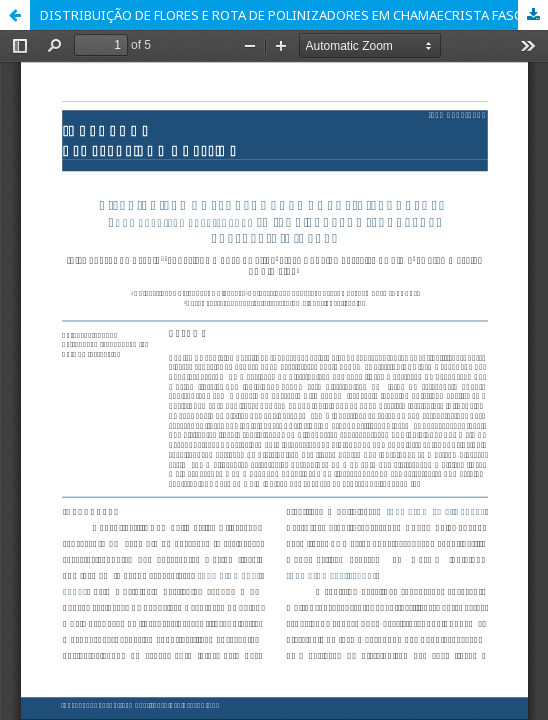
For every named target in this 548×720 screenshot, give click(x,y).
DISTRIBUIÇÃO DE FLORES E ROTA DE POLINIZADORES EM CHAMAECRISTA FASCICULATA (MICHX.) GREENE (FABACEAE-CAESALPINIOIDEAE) (294, 15)
